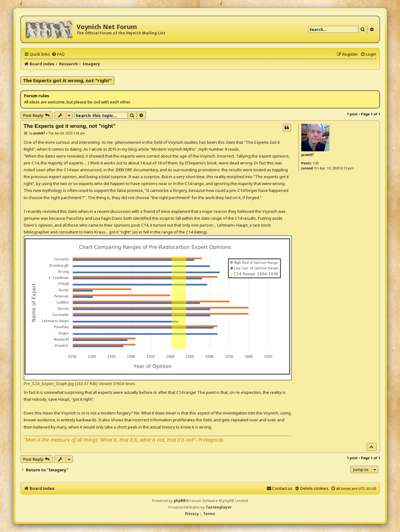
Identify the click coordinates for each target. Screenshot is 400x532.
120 (316, 163)
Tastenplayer (219, 507)
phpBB (180, 501)
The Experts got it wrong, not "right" (67, 80)
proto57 (307, 155)
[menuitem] (58, 54)
